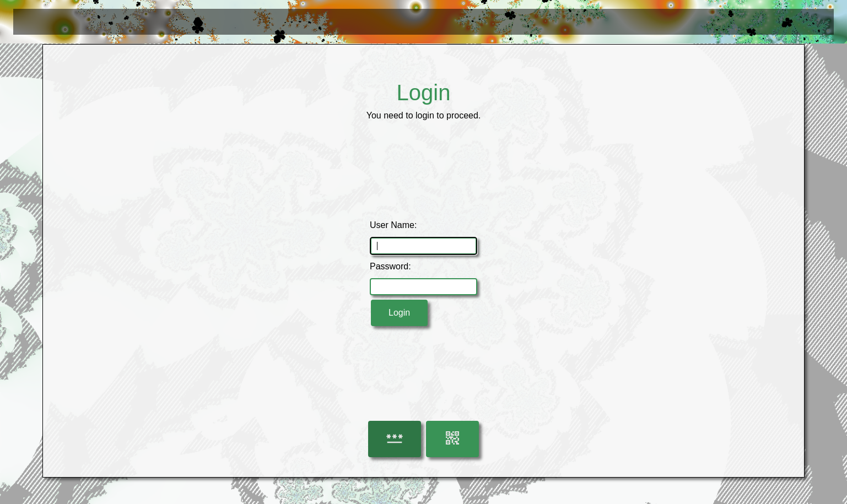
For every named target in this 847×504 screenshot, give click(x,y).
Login (399, 313)
